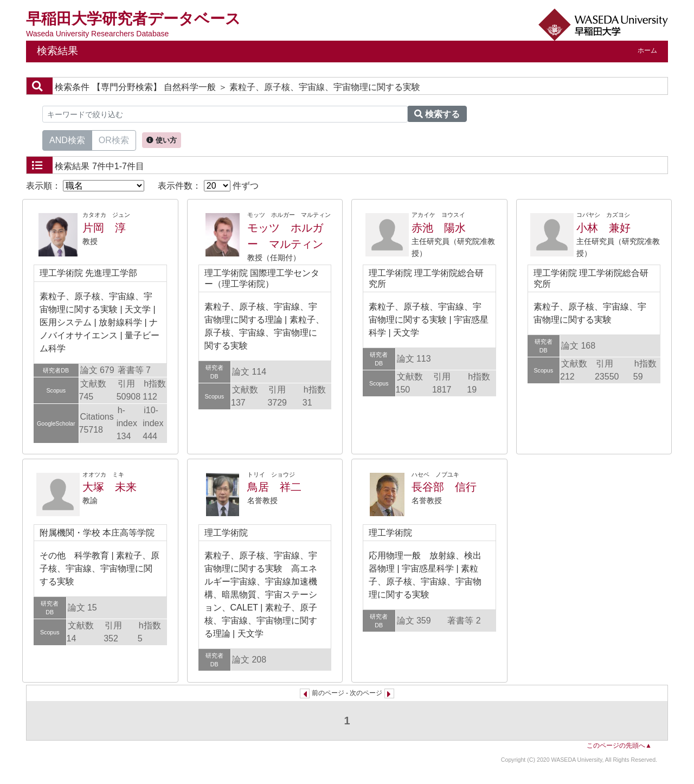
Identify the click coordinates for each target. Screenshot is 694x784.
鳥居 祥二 (274, 487)
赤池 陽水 (439, 228)
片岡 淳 (104, 228)
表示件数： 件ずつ (208, 186)
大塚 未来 (110, 487)
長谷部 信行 (444, 487)
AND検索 (67, 139)
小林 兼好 (603, 228)
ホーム (647, 50)
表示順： (85, 186)
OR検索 (114, 139)
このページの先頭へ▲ (619, 746)
